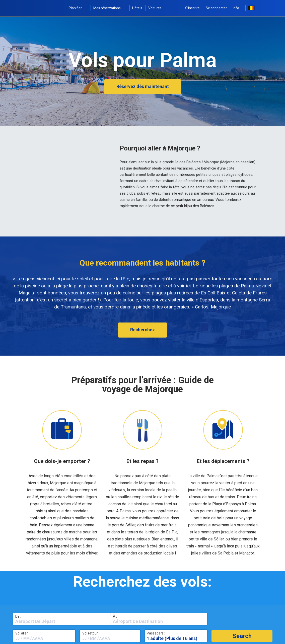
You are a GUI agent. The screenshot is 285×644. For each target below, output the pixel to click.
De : (18, 616)
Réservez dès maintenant (143, 86)
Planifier (78, 8)
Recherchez (143, 330)
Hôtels (137, 8)
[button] (242, 636)
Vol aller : (22, 633)
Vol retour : (91, 633)
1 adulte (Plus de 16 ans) (172, 638)
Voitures (155, 8)
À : (115, 616)
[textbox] (61, 621)
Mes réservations (110, 8)
